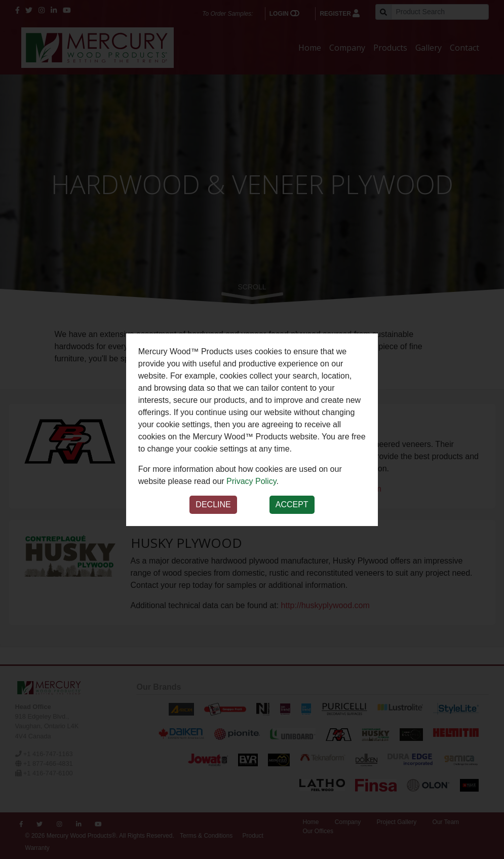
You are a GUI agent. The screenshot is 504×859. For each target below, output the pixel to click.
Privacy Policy (251, 481)
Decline (213, 505)
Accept (292, 505)
